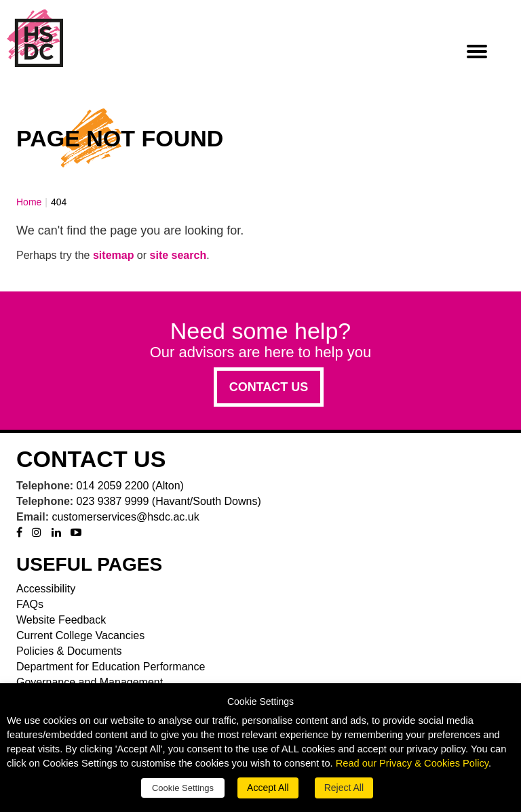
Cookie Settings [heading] (260, 702)
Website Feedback (61, 620)
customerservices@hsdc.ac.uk (125, 517)
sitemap (113, 255)
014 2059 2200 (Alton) (130, 486)
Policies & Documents (69, 651)
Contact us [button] (269, 387)
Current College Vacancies (80, 635)
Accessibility (46, 589)
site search (178, 255)
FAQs (30, 604)
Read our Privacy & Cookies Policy (412, 763)
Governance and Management (90, 682)
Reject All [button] (344, 788)
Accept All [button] (268, 788)
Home (29, 202)
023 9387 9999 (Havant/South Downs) (169, 501)
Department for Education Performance (111, 667)
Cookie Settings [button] (183, 788)
